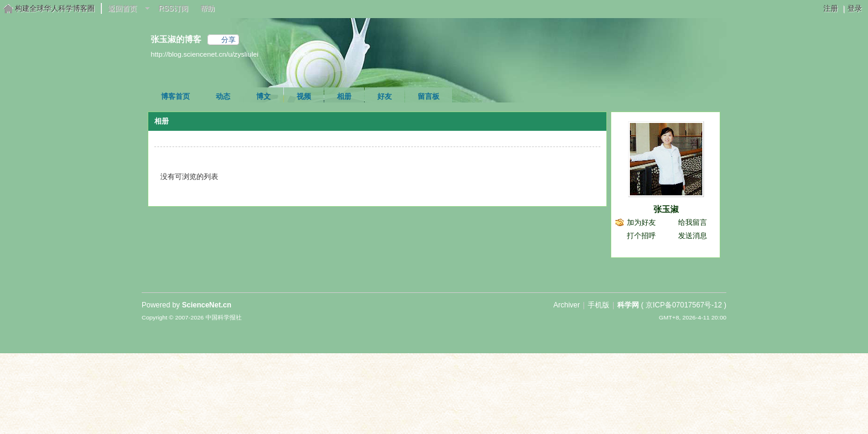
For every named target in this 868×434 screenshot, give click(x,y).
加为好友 (641, 222)
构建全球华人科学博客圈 (55, 8)
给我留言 (693, 222)
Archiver (567, 305)
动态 (223, 96)
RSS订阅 (173, 8)
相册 (344, 96)
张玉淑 (666, 209)
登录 (855, 8)
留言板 (429, 96)
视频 (304, 96)
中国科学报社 (224, 317)
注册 (831, 8)
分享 (228, 40)
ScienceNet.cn (207, 305)
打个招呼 (641, 236)
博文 (263, 96)
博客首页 (175, 96)
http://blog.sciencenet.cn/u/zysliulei (205, 54)
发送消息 (693, 236)
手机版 (599, 305)
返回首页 (122, 8)
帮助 (207, 8)
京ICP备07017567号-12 (684, 305)
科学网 (628, 305)
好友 (385, 96)
